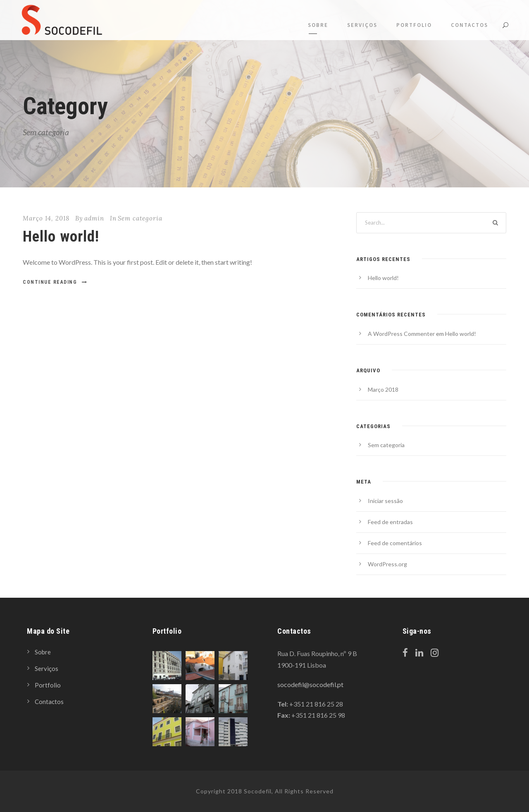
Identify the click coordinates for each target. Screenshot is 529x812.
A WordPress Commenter (401, 334)
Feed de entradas (390, 522)
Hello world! (61, 236)
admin (94, 218)
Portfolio (414, 25)
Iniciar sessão (385, 501)
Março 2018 (383, 389)
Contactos (469, 25)
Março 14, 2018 (46, 218)
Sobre (318, 25)
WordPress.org (387, 564)
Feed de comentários (395, 543)
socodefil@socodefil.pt (310, 684)
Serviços (362, 25)
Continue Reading (55, 282)
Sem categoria (140, 218)
